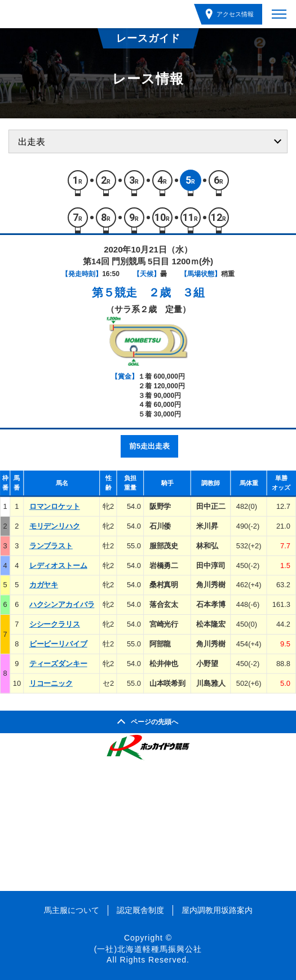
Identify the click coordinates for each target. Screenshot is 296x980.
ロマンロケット (55, 506)
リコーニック (51, 683)
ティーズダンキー (58, 664)
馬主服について (72, 910)
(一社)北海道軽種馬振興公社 (148, 949)
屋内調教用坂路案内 (217, 910)
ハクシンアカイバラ (62, 604)
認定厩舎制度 (140, 910)
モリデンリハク (55, 526)
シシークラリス (55, 624)
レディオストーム (58, 566)
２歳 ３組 (176, 292)
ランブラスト (51, 546)
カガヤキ (44, 585)
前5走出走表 (149, 446)
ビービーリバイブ (58, 644)
